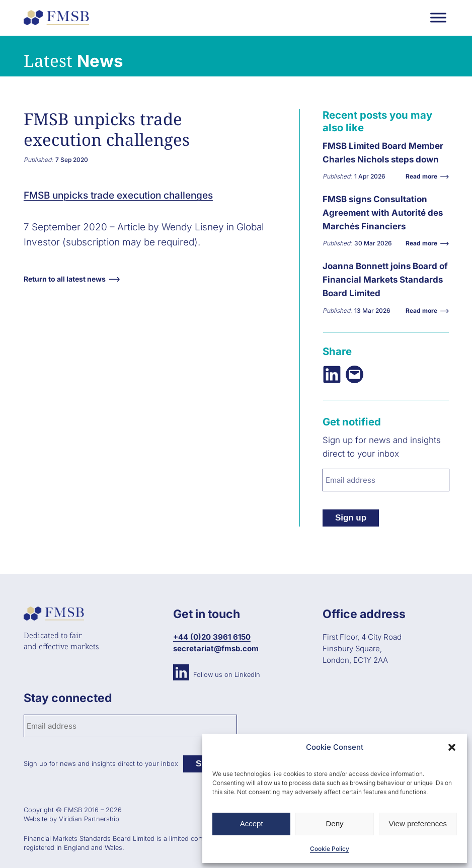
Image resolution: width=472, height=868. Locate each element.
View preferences (418, 823)
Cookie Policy (330, 849)
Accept (252, 823)
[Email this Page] (355, 374)
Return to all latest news (65, 279)
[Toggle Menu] (438, 17)
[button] (452, 747)
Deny (334, 823)
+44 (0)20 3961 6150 (212, 637)
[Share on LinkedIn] (332, 374)
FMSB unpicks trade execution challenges (118, 195)
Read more (424, 176)
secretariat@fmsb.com (216, 648)
